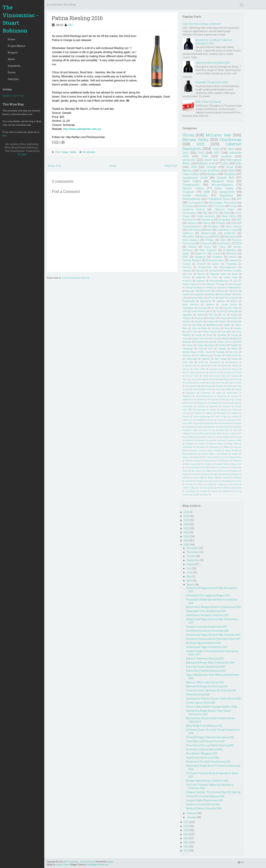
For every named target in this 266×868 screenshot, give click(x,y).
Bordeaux (187, 342)
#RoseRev (188, 237)
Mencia (211, 294)
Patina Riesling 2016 (77, 18)
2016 (57, 152)
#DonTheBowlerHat (205, 396)
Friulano (238, 423)
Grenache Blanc (220, 376)
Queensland (192, 359)
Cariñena (201, 406)
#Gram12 (196, 338)
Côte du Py (187, 420)
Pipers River (236, 464)
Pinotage (217, 355)
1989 (216, 399)
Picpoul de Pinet (235, 383)
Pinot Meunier (208, 284)
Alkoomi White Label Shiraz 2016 (205, 682)
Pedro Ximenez (191, 464)
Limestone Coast (227, 230)
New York (207, 457)
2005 (185, 257)
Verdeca (211, 484)
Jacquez (195, 379)
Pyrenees (188, 206)
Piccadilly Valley (222, 464)
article (233, 257)
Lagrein (216, 264)
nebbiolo (188, 233)
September (193, 560)
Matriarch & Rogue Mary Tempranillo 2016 (210, 663)
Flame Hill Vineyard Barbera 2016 (205, 796)
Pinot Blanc (226, 332)
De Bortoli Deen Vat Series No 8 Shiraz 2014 (211, 690)
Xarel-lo (219, 389)
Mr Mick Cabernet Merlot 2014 (203, 643)
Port (187, 467)
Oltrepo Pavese (210, 461)
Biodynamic (224, 243)
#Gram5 (198, 321)
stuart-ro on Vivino (14, 96)
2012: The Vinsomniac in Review (202, 24)
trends (206, 494)
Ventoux (200, 484)
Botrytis (234, 301)
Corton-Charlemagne (202, 416)
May (189, 576)
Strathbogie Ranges (230, 474)
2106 (236, 281)
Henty (185, 379)
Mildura (227, 447)
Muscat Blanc (197, 298)
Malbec (203, 206)
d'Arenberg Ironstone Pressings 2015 (207, 631)
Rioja (222, 284)
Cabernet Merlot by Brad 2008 (213, 63)
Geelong (201, 427)
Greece (236, 430)
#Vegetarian (188, 366)
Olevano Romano (193, 461)
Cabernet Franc (224, 209)
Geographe (225, 220)
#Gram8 (234, 321)
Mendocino (214, 447)
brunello (204, 491)
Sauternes (206, 474)
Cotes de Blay (221, 416)
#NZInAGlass (188, 399)
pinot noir (211, 160)
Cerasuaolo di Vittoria (206, 410)
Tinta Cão (213, 315)
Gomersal (235, 427)
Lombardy (190, 444)
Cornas (189, 345)
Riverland (214, 271)
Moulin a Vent (197, 450)
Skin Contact (221, 359)
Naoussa (187, 457)
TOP (241, 862)
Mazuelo (205, 379)
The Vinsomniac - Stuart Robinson (20, 19)
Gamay (192, 247)
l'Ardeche (226, 491)
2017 (217, 153)
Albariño (225, 338)
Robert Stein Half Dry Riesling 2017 (206, 671)
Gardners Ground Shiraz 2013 (203, 804)
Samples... (14, 79)
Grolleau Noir (203, 433)
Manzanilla (187, 447)
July (189, 568)
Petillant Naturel (209, 332)
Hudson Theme (62, 864)
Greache (206, 376)
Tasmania (207, 220)
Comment (234, 413)
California (220, 291)
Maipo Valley (233, 444)
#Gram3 (234, 318)
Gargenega (188, 349)
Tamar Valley (213, 478)
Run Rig (195, 474)
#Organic (214, 226)
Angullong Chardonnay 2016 (202, 758)
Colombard (221, 413)
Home (12, 39)
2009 (231, 170)
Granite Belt (226, 177)
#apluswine (206, 301)
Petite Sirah (220, 383)
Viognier (188, 192)
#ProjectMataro (222, 185)
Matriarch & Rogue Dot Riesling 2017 (207, 686)
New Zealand (191, 240)
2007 (239, 220)
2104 (237, 399)
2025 (206, 366)
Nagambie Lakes (218, 274)
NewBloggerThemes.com (98, 864)
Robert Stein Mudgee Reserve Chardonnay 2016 (213, 607)
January (191, 817)
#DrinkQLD (222, 396)
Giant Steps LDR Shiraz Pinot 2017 (205, 741)
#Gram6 (210, 321)
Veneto (235, 359)
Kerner (236, 437)
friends (215, 491)
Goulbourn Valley (190, 430)
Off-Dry (211, 298)
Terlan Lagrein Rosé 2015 (201, 703)
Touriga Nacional (194, 287)
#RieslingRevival (228, 267)
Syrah (233, 206)
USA (224, 315)
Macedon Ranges (216, 444)
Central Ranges (192, 260)
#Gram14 (211, 318)
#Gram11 (187, 318)
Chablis (227, 325)
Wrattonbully (192, 199)
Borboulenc (234, 403)
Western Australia (232, 271)
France (206, 223)
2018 (205, 156)
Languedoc (199, 294)
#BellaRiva (187, 396)
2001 (198, 366)
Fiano (222, 247)
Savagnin (220, 386)
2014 (231, 149)
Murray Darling (190, 284)
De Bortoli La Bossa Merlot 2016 (204, 749)
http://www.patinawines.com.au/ (82, 129)
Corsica (186, 416)
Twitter (209, 389)
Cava (211, 342)
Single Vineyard (195, 195)
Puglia (199, 386)
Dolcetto (186, 294)
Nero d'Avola (234, 226)
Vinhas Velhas (189, 488)
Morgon (227, 379)
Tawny (210, 335)
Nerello (197, 457)
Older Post (170, 166)
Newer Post (54, 166)
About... (12, 59)
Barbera (192, 223)
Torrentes (237, 478)
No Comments (89, 152)
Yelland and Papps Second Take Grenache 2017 (213, 635)
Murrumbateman (190, 454)
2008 (207, 192)
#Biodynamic (235, 287)
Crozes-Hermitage (205, 345)
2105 (219, 366)
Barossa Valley (196, 139)
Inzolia (201, 437)
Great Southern (210, 170)
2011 (239, 163)
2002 (206, 338)
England (230, 420)
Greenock (206, 243)
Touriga (234, 335)
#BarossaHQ (232, 393)
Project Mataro (17, 46)
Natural (209, 383)
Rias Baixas (197, 471)
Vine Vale (188, 362)
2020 (227, 213)
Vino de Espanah (206, 488)
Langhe (199, 440)
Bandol (225, 369)
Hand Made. (217, 433)
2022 (216, 213)
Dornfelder (200, 420)
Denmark (201, 264)
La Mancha (187, 440)
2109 (226, 366)
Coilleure (209, 413)
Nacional (224, 454)
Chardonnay (230, 139)
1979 (209, 399)
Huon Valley (230, 433)
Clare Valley (191, 174)
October (191, 556)
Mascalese (201, 447)
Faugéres (207, 423)
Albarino (235, 366)
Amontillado (213, 403)
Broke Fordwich (191, 304)
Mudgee (212, 174)
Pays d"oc (233, 352)
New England (208, 250)
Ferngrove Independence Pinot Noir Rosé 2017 (213, 639)
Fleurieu (201, 274)
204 (230, 399)
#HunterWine (205, 267)
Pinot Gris (219, 206)
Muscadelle (187, 383)
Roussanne (189, 220)
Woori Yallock (223, 488)
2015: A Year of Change (208, 102)
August (191, 564)
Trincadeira (226, 481)
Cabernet (201, 253)
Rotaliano (235, 471)
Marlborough (208, 233)
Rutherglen (233, 311)
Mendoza (216, 379)
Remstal (215, 467)
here (5, 136)
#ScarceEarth (215, 362)
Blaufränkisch (213, 325)
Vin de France (233, 484)
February (192, 813)
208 (212, 366)
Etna (198, 423)
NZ (211, 311)
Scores (12, 72)
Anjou (224, 403)
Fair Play (215, 308)
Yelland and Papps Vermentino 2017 (207, 647)
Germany (216, 328)
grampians (191, 393)
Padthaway (225, 461)
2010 (225, 163)
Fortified (222, 345)
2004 (239, 243)
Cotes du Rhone (199, 328)
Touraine (189, 481)
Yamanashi (191, 491)
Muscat (199, 383)
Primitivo (187, 281)
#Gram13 (199, 318)
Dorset (211, 420)
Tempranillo (191, 185)
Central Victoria (229, 304)
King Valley (229, 216)
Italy (209, 230)
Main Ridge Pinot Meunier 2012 (204, 726)
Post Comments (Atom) (76, 278)
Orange (65, 152)
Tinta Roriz (198, 389)
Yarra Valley (192, 181)
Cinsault (187, 264)
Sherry (216, 474)
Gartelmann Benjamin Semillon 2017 (207, 615)
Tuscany (238, 481)
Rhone (185, 471)
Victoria (186, 277)
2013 (186, 153)
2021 (205, 213)
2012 (201, 153)
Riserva (224, 471)
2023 (216, 237)
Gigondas (211, 427)
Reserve (236, 467)
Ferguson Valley (231, 308)
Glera (227, 328)
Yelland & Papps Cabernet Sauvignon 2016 (210, 737)
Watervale (201, 277)
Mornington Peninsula (223, 203)
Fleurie (217, 423)
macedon (221, 287)
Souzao (199, 335)
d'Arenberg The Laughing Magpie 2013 (208, 595)
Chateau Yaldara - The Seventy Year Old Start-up (213, 792)
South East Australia (229, 298)
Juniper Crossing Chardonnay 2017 (206, 627)
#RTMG (201, 399)
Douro (220, 420)
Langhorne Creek (195, 177)
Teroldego (222, 335)
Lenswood (209, 440)
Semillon (230, 174)
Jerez (218, 437)
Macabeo (222, 349)
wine (185, 338)
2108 (184, 403)
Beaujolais (191, 291)
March (190, 585)
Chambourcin (214, 372)
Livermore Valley (234, 440)
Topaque (226, 478)
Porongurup (231, 264)
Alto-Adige (197, 325)
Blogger (22, 154)
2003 (215, 338)
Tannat (235, 274)
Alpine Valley (200, 369)
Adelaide (233, 260)
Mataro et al (206, 163)
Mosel (236, 379)
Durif (190, 274)
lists (236, 491)
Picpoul (220, 311)
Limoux (221, 440)
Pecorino (187, 355)
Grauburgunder (222, 430)
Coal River (233, 291)
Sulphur (230, 386)
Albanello (200, 403)
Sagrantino (188, 315)
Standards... (15, 66)
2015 (201, 144)
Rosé (230, 167)
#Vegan (210, 240)
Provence (189, 386)
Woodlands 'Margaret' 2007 (202, 753)
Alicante (186, 369)
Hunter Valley (193, 188)
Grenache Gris (188, 433)
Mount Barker (225, 294)
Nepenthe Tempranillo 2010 (212, 82)
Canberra (210, 304)
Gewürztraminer (192, 226)
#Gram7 (222, 321)
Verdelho (217, 257)
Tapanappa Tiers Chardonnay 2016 (206, 611)
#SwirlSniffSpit (232, 362)
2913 (191, 403)
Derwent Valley (192, 376)
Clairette (198, 413)
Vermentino (190, 213)
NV (239, 199)
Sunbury (186, 478)
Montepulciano (215, 260)
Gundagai (234, 376)
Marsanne (231, 237)
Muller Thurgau (232, 450)
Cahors (202, 372)
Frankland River (219, 199)
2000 (185, 325)
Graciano (187, 271)
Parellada (220, 352)
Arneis (215, 277)
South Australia (206, 216)
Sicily (207, 247)
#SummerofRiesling (219, 281)
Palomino (237, 461)
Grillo (201, 349)
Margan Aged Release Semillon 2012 (207, 781)
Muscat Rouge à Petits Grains (197, 352)
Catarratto (227, 406)
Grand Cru (207, 430)
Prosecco (187, 267)
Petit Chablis (206, 464)
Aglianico (221, 301)
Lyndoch (201, 444)
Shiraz (188, 135)
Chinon (235, 410)
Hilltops (221, 223)
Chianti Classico (225, 342)
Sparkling (226, 195)
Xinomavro (237, 488)
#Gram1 (234, 315)
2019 (194, 167)
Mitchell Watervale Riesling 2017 (205, 658)
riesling (73, 152)
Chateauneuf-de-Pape (232, 372)
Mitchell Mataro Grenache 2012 (204, 808)
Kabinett (227, 437)
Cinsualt (186, 413)
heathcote (230, 233)
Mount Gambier (214, 450)
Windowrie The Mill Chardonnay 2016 (208, 762)
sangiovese (227, 192)
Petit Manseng (202, 355)
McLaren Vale (219, 135)
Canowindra (188, 406)
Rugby (185, 474)
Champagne (188, 308)
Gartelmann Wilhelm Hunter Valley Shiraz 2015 (213, 698)
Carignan (200, 257)
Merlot (187, 170)
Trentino (209, 287)
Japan (210, 437)
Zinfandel (200, 281)
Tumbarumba (189, 301)
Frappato (234, 345)
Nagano (235, 454)
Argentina (214, 369)
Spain (186, 253)
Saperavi (206, 359)
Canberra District (194, 209)
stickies (196, 494)
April (189, 580)
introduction (206, 393)
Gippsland (223, 427)
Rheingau (208, 386)
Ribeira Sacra (211, 471)
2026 (186, 512)
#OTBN (201, 362)
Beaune (235, 369)
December (193, 548)
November (193, 552)
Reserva (226, 467)
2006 (234, 223)
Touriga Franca (203, 481)
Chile (239, 342)
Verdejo (220, 484)
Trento (215, 481)
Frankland (227, 423)
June (189, 572)
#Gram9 (235, 396)
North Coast (219, 457)
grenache (189, 160)
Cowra (216, 253)
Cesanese (224, 410)
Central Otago (231, 277)
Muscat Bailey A (209, 454)
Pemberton (230, 250)
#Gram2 (223, 318)
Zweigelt (238, 389)
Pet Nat (194, 332)
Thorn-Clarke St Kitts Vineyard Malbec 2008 (211, 707)
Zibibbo (228, 389)
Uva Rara (189, 484)
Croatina (235, 416)
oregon (219, 393)
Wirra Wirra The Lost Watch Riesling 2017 (210, 745)
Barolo (236, 338)
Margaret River (223, 181)
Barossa (204, 237)
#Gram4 (186, 321)
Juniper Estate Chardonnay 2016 (205, 800)
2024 (223, 240)
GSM (185, 311)
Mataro (234, 349)
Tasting (200, 315)
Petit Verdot (194, 230)
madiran (186, 494)
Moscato (200, 271)
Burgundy (200, 342)
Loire (210, 349)
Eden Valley (224, 188)
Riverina (231, 253)
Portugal (195, 467)
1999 (223, 399)
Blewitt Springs (189, 372)
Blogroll (13, 52)
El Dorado (202, 308)
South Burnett (235, 284)
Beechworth (205, 291)
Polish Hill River (234, 355)
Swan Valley (199, 478)
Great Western (199, 311)
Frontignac (190, 427)
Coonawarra (196, 203)
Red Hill (205, 467)
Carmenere (214, 406)
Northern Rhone (235, 457)
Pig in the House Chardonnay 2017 (206, 667)
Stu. (71, 25)
